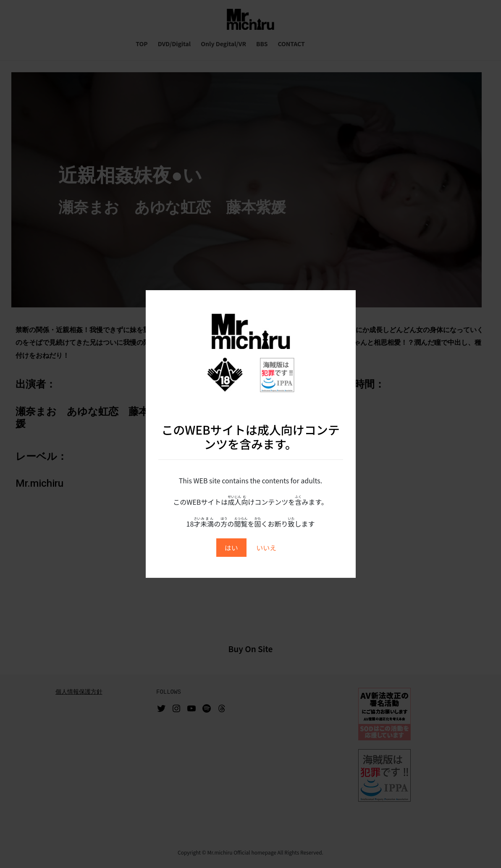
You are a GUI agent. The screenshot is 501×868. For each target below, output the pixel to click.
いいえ (266, 548)
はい (231, 548)
